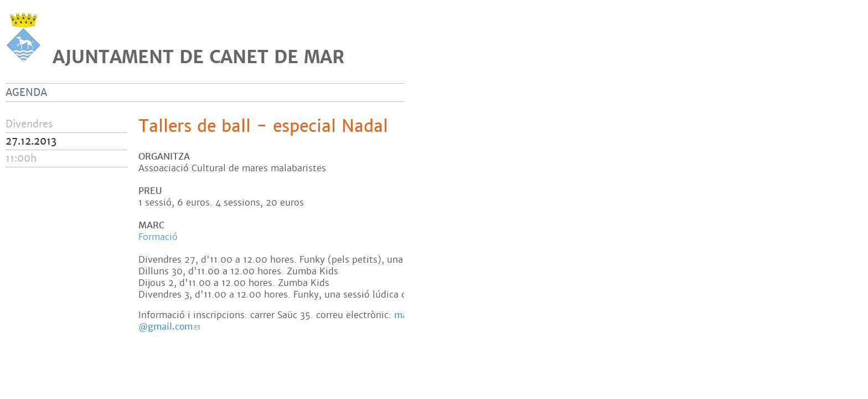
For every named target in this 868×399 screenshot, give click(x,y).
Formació (158, 237)
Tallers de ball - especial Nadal (263, 126)
